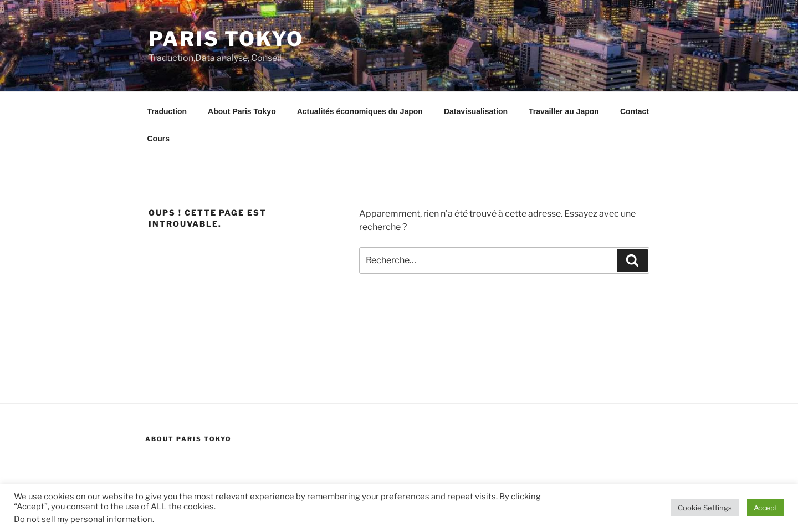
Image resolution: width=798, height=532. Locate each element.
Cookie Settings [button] (705, 508)
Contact (635, 111)
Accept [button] (766, 508)
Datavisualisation (476, 111)
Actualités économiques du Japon (360, 111)
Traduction (167, 111)
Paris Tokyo (226, 39)
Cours (158, 139)
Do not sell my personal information (83, 519)
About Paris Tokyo (242, 111)
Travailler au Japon (564, 111)
